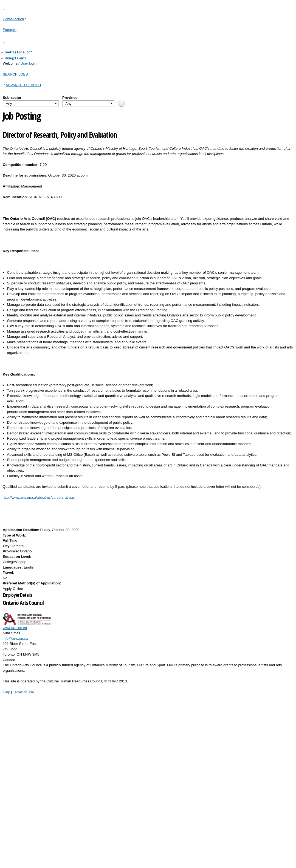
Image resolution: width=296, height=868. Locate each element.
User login (29, 63)
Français (10, 30)
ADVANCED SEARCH (23, 85)
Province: (70, 98)
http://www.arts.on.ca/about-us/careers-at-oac (39, 498)
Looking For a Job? (18, 52)
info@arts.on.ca (15, 638)
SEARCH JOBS (15, 74)
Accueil (18, 19)
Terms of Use (23, 692)
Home (8, 19)
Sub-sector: (13, 98)
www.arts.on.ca (15, 628)
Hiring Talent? (15, 58)
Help (6, 692)
